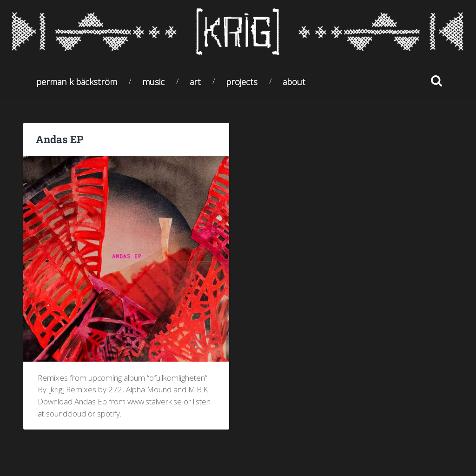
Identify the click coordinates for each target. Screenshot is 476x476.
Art (195, 82)
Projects (242, 82)
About (294, 82)
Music (153, 82)
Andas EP (60, 139)
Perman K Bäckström (77, 82)
